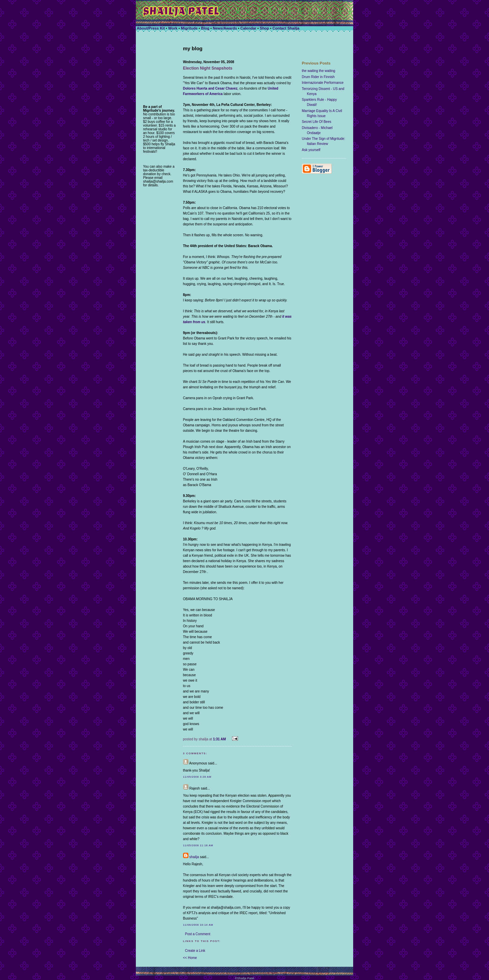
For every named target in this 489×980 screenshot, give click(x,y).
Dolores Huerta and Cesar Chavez (210, 88)
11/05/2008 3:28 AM (197, 777)
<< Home (190, 958)
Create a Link (195, 951)
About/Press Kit (151, 28)
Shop (265, 28)
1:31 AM (219, 739)
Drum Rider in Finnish (318, 77)
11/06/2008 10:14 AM (198, 925)
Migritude (189, 28)
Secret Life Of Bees (317, 122)
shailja (194, 857)
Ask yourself (311, 150)
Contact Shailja (286, 28)
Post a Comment (198, 934)
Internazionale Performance (323, 83)
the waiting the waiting (319, 71)
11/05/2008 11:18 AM (198, 845)
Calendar (249, 28)
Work (173, 28)
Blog (205, 28)
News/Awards (225, 28)
